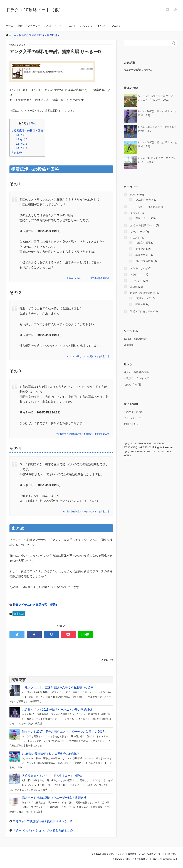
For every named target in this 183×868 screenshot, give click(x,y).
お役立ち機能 (143, 243)
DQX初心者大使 (144, 200)
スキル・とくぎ (53, 26)
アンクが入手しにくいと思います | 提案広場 (88, 356)
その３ (22, 144)
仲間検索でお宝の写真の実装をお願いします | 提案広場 (82, 434)
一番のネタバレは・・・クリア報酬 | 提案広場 (87, 278)
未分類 (134, 287)
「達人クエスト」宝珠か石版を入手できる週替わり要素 (58, 687)
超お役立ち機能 (144, 261)
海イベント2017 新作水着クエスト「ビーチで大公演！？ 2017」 (65, 732)
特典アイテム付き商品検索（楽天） (36, 605)
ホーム (9, 26)
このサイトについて (135, 412)
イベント (102, 26)
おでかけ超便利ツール (143, 225)
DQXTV (116, 26)
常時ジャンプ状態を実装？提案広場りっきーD (42, 821)
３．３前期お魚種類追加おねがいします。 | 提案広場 (83, 512)
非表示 (32, 123)
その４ (22, 148)
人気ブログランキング (136, 378)
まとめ (17, 152)
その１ (22, 135)
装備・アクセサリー (29, 26)
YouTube (129, 345)
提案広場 (19, 614)
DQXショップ (143, 298)
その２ (22, 139)
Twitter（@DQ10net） (136, 339)
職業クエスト (143, 255)
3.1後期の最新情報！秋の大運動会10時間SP (50, 754)
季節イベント (143, 218)
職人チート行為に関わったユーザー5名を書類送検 (54, 798)
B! (51, 635)
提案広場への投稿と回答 (27, 131)
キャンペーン (138, 232)
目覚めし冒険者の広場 (143, 293)
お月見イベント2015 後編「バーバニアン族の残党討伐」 (58, 710)
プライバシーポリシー (136, 418)
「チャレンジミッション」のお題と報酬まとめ (43, 830)
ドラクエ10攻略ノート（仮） (34, 10)
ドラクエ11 (137, 274)
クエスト (71, 26)
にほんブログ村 (132, 385)
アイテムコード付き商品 (144, 207)
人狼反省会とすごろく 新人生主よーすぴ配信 (52, 776)
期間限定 (140, 249)
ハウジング (87, 26)
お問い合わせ (131, 424)
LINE (85, 635)
